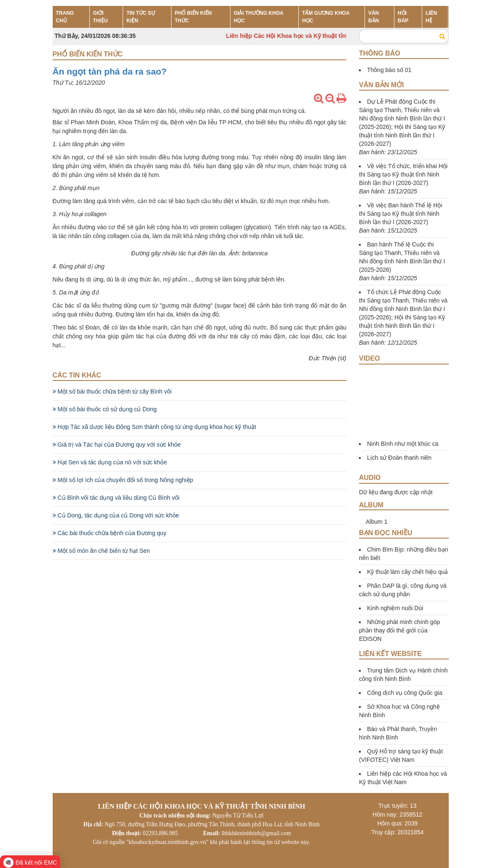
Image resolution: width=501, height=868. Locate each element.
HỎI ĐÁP (403, 17)
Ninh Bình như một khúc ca (403, 444)
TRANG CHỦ (65, 17)
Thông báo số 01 (389, 70)
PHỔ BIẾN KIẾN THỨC (193, 17)
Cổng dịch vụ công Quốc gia (405, 693)
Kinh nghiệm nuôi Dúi (395, 608)
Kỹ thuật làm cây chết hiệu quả (407, 572)
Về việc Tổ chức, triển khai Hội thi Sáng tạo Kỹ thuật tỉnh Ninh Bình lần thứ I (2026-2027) (403, 174)
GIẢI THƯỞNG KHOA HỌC (259, 17)
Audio (370, 478)
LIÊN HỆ (431, 17)
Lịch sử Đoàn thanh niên (399, 458)
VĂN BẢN (374, 17)
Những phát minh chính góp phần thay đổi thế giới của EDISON (399, 630)
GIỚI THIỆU (100, 17)
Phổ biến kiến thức (88, 54)
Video (370, 358)
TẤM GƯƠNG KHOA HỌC (326, 17)
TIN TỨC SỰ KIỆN (141, 17)
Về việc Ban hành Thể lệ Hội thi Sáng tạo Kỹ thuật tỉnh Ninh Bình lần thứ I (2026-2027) (401, 214)
